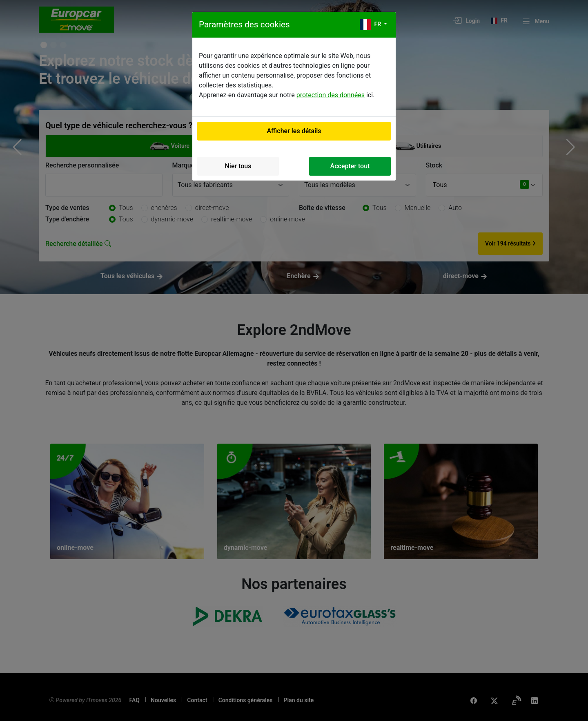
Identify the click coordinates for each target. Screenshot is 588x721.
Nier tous (238, 166)
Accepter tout (350, 166)
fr (371, 25)
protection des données (331, 95)
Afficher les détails (294, 131)
